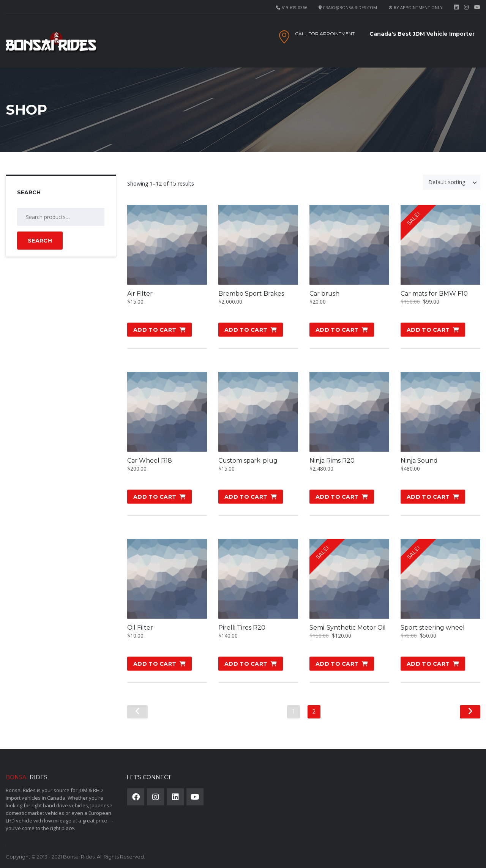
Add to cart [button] (155, 330)
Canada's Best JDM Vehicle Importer (422, 34)
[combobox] (452, 182)
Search (40, 241)
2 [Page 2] (314, 712)
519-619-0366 (294, 7)
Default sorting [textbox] (447, 182)
